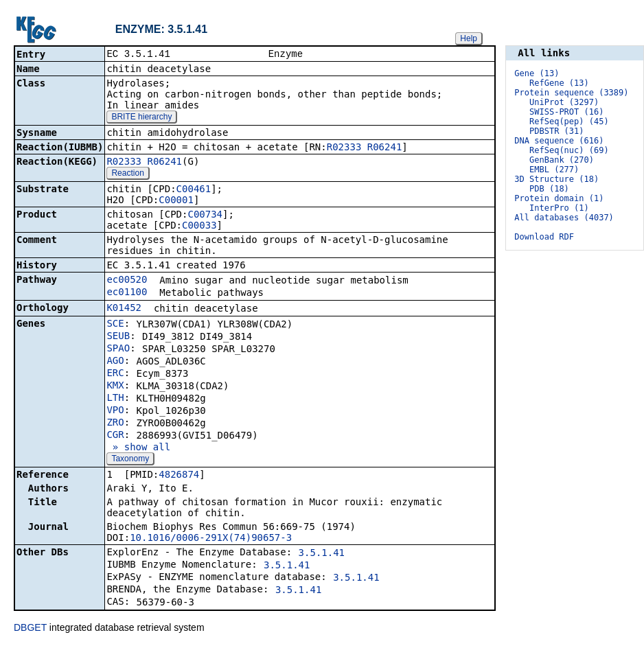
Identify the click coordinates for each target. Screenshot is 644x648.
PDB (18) (549, 189)
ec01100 (127, 293)
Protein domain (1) (559, 198)
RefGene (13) (559, 83)
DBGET (30, 629)
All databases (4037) (564, 218)
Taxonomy (130, 460)
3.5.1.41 (322, 554)
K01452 (124, 309)
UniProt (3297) (564, 102)
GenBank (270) (562, 160)
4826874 (179, 476)
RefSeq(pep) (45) (569, 121)
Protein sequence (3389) (571, 93)
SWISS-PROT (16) (566, 112)
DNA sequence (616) (559, 141)
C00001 (176, 201)
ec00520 (127, 281)
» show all (138, 448)
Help (469, 38)
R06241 (385, 148)
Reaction (127, 174)
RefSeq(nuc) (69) (569, 150)
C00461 (194, 190)
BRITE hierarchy (141, 118)
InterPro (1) (559, 208)
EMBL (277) (554, 170)
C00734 (205, 216)
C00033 (199, 227)
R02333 (344, 148)
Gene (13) (537, 73)
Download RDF (544, 237)
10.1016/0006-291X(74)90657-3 (211, 539)
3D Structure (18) (556, 179)
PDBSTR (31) (556, 131)
